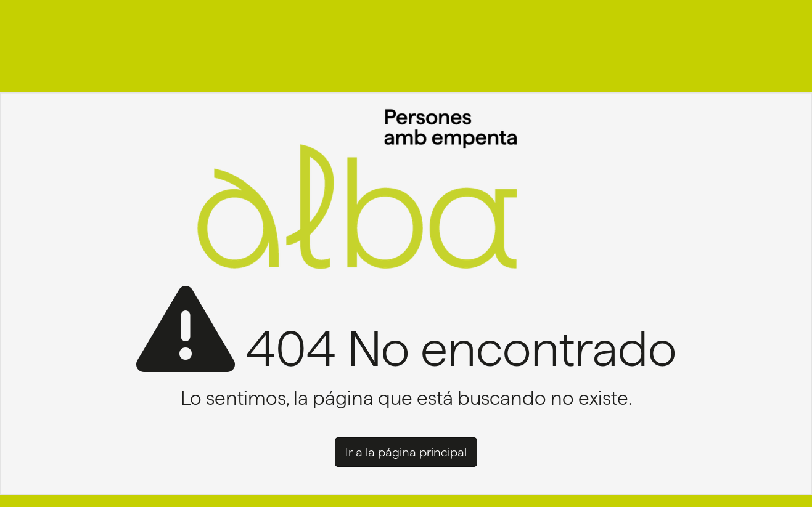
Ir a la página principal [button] (406, 452)
